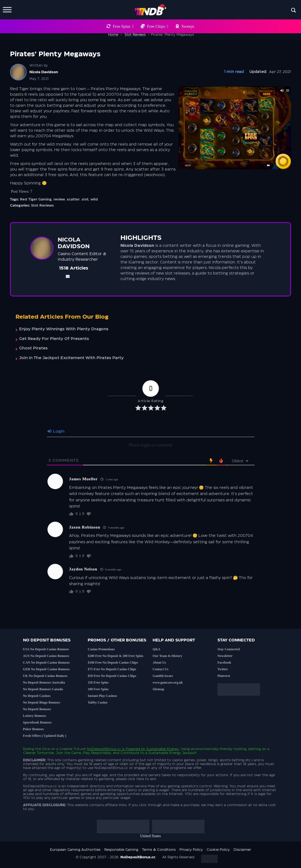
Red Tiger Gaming (36, 199)
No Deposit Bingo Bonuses (42, 702)
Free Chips (158, 26)
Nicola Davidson (44, 72)
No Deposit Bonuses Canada (43, 689)
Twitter (223, 669)
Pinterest (224, 676)
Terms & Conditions (159, 850)
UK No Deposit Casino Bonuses (45, 676)
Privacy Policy (191, 850)
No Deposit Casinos (37, 696)
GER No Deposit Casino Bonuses (46, 669)
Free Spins (123, 26)
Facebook (224, 663)
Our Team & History (167, 656)
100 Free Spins (98, 689)
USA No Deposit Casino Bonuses (46, 649)
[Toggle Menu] (7, 10)
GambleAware (163, 676)
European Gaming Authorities (75, 850)
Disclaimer (242, 850)
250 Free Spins (98, 682)
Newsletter (225, 656)
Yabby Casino (98, 702)
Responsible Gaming (121, 850)
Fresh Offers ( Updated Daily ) (45, 736)
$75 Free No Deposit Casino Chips (112, 669)
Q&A (156, 649)
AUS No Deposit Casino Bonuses (46, 656)
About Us (159, 663)
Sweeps (188, 26)
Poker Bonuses (33, 729)
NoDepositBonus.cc (104, 749)
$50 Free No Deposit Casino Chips (112, 676)
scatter (73, 199)
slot (85, 199)
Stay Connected (229, 649)
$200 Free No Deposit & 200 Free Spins (116, 656)
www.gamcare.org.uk (168, 682)
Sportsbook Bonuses (37, 722)
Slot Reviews (42, 205)
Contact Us (160, 669)
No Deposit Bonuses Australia (44, 682)
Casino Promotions (101, 649)
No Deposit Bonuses (37, 709)
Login (56, 432)
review (59, 199)
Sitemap (158, 689)
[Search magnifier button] (294, 10)
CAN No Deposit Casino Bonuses (46, 663)
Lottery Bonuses (35, 716)
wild (94, 199)
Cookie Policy (218, 850)
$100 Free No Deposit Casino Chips (113, 663)
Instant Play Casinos (102, 696)
